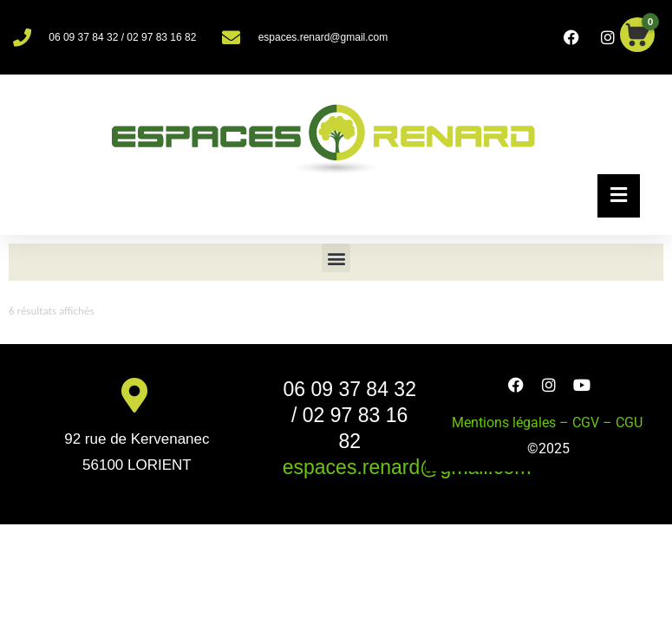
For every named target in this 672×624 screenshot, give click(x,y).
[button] (336, 258)
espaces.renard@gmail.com (407, 467)
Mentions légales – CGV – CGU (549, 422)
